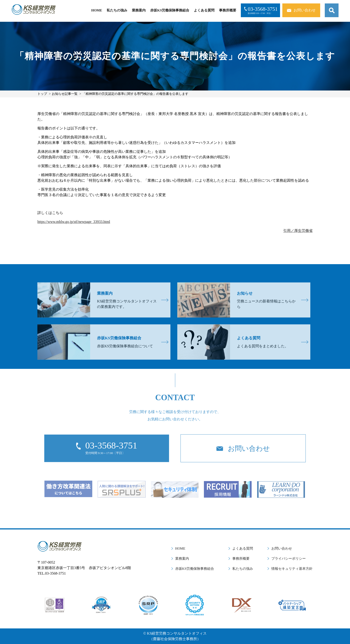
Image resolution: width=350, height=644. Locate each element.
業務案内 (139, 10)
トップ (42, 94)
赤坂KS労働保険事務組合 (170, 10)
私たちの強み (117, 10)
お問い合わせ (282, 548)
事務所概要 (228, 10)
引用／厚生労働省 (298, 231)
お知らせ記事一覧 (65, 94)
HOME (97, 10)
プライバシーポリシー (289, 559)
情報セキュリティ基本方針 (292, 569)
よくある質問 (204, 10)
